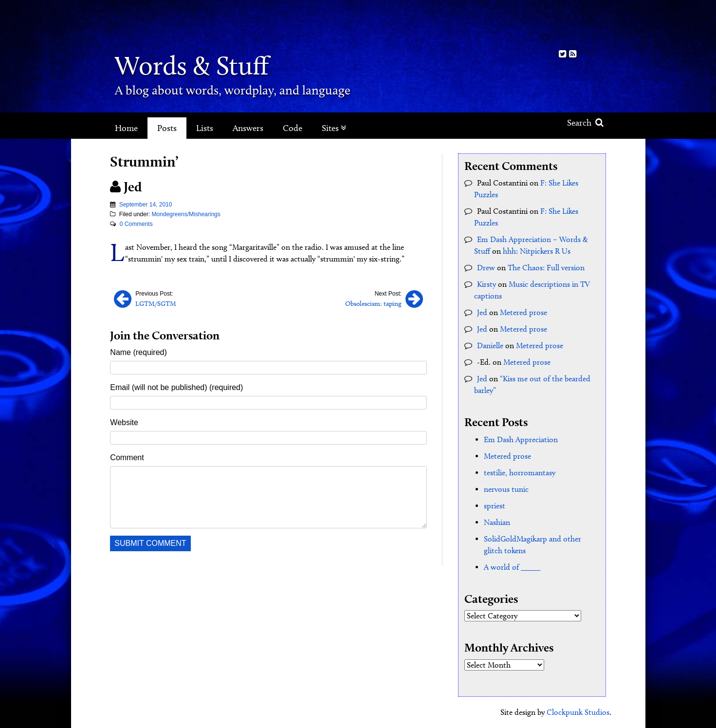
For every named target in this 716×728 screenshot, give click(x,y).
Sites (334, 128)
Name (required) (138, 352)
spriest (495, 506)
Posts (167, 128)
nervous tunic (506, 489)
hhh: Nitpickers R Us (537, 251)
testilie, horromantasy (520, 473)
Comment (127, 457)
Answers (248, 128)
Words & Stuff (192, 65)
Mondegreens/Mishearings (186, 214)
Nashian (497, 522)
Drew (486, 268)
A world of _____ (512, 567)
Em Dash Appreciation (521, 439)
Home (126, 128)
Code (293, 128)
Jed (482, 312)
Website (124, 422)
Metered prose (523, 312)
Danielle (490, 345)
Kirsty (487, 284)
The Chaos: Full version (546, 268)
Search (585, 123)
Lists (205, 128)
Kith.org (568, 24)
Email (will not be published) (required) (176, 387)
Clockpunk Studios (578, 712)
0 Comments (136, 224)
